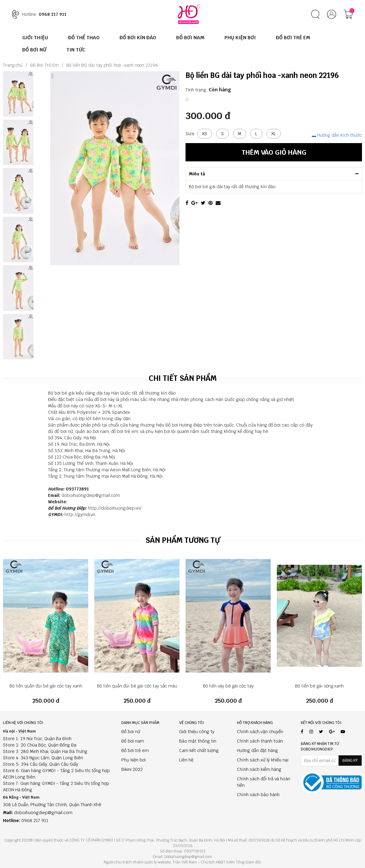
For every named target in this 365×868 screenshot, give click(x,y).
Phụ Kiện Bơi (240, 38)
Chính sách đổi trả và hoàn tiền (264, 782)
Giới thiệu (35, 38)
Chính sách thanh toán (260, 741)
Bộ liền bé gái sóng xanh (319, 686)
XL (274, 134)
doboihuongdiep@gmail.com (91, 495)
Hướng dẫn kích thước (337, 135)
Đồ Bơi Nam (190, 38)
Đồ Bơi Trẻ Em (293, 38)
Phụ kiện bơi (134, 760)
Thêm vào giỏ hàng (274, 152)
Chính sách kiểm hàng (259, 769)
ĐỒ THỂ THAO (84, 38)
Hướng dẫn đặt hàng (257, 750)
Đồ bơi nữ (131, 732)
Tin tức (76, 50)
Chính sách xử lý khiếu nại (263, 760)
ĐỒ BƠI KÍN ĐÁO (138, 38)
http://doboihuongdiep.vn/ (115, 508)
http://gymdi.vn (80, 515)
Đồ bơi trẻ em (135, 750)
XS (205, 134)
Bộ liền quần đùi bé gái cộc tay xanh (46, 686)
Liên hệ (186, 760)
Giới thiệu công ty (197, 732)
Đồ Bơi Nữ (34, 50)
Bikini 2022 (132, 769)
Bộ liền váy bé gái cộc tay (228, 686)
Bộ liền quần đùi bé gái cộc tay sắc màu (137, 686)
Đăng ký (350, 761)
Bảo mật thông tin (198, 741)
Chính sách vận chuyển (260, 732)
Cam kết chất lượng (199, 750)
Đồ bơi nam (133, 741)
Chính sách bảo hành (258, 795)
